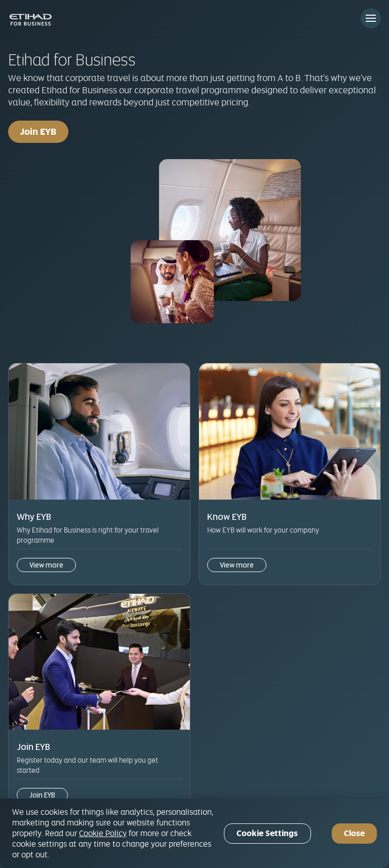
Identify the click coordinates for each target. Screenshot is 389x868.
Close (354, 833)
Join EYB (38, 131)
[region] (194, 833)
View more (46, 565)
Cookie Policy (103, 833)
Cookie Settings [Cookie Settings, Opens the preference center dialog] (267, 833)
